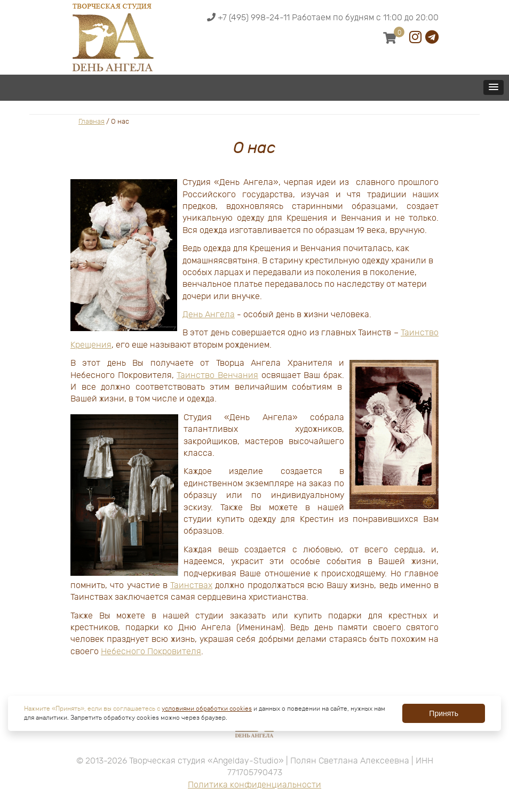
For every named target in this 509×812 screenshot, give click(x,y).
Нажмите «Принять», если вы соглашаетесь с (93, 709)
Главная (92, 121)
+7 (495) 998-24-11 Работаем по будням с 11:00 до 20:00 (323, 18)
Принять (444, 713)
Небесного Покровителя (151, 652)
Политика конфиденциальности (254, 785)
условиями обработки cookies (207, 709)
